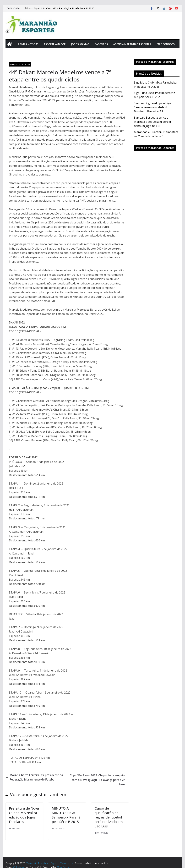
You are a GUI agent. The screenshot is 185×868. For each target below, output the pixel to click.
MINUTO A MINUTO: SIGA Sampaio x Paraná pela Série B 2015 (66, 815)
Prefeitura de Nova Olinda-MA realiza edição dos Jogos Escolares (24, 815)
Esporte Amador (55, 44)
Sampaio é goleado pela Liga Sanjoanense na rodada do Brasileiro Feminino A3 (152, 107)
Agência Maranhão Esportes (132, 44)
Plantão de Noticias (20, 64)
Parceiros (101, 44)
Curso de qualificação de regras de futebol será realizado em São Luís (109, 817)
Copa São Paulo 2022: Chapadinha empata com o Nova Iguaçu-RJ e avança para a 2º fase (99, 780)
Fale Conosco (166, 44)
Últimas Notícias (28, 44)
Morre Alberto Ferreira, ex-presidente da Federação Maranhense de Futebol (34, 777)
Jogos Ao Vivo (80, 44)
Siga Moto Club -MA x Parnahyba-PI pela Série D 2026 (64, 8)
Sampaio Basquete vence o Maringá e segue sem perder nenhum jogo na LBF (153, 122)
